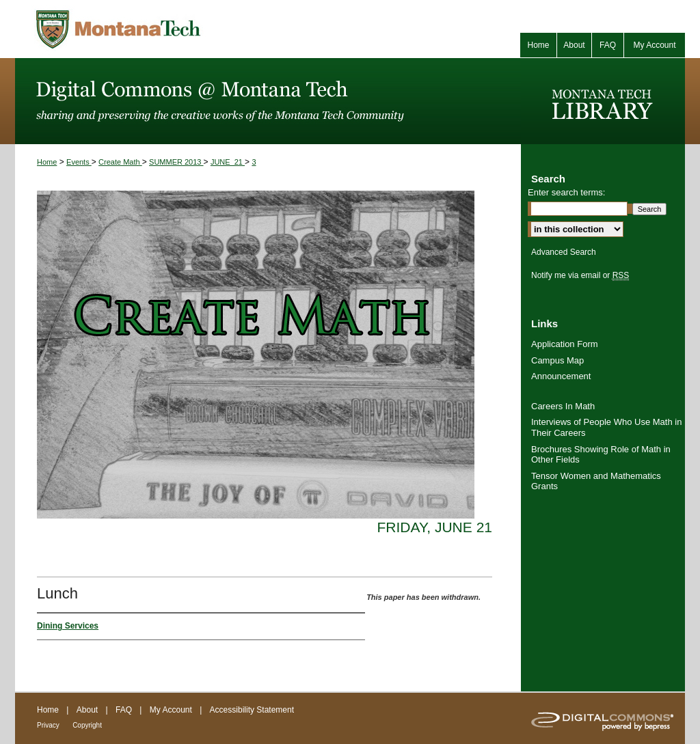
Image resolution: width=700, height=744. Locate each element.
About (87, 710)
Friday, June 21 (435, 527)
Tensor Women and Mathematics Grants (596, 481)
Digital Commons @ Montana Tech (268, 101)
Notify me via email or (580, 275)
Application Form (565, 344)
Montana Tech (179, 29)
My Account (171, 710)
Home (47, 162)
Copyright (87, 725)
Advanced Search (564, 252)
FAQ (124, 710)
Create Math (120, 162)
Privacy (48, 725)
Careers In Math (563, 406)
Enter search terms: (566, 192)
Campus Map (557, 360)
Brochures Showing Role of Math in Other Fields (601, 455)
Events (79, 162)
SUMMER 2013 (176, 162)
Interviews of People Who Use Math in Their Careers (606, 427)
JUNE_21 (228, 162)
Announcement (561, 376)
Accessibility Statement (252, 710)
